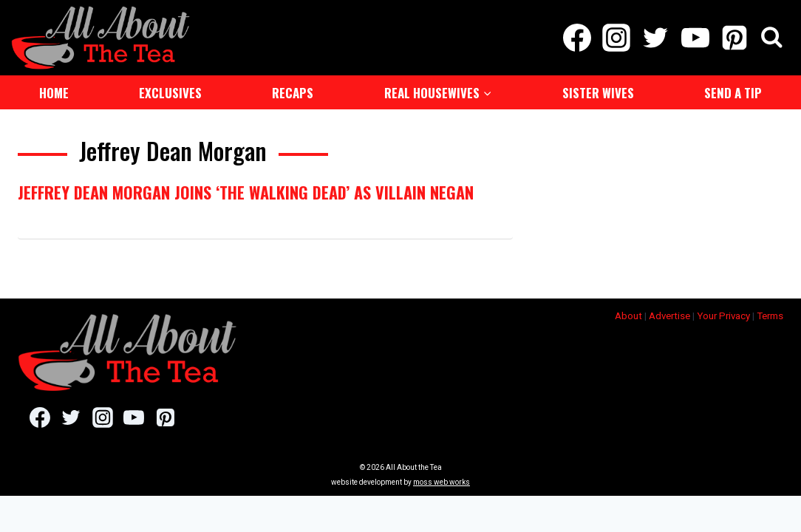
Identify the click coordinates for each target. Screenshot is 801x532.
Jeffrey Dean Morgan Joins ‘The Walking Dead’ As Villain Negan (246, 191)
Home (54, 91)
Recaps (293, 91)
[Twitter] (656, 37)
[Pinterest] (734, 37)
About (628, 314)
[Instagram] (617, 37)
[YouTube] (695, 37)
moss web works (442, 481)
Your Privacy (723, 314)
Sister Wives (598, 91)
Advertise (669, 314)
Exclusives (170, 91)
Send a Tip (733, 91)
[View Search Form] (772, 37)
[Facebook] (577, 37)
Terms (770, 314)
